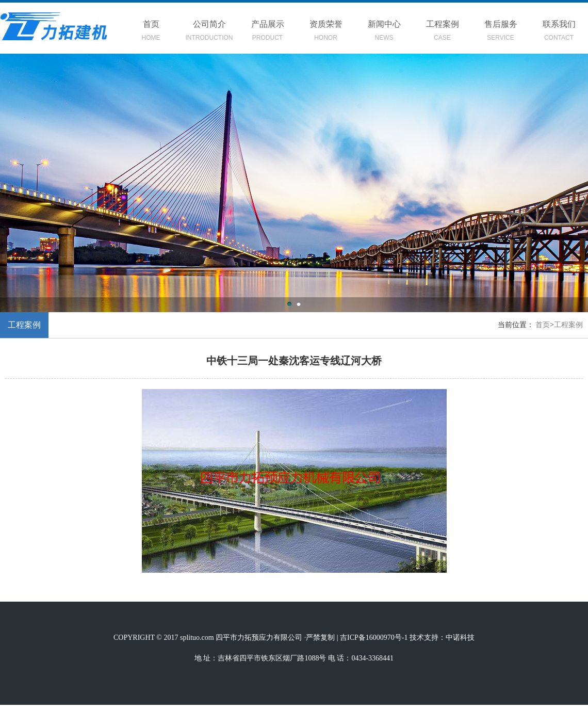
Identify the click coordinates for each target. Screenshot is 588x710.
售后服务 (501, 32)
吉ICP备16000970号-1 (374, 638)
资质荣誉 (326, 32)
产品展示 (267, 32)
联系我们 (559, 32)
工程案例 (442, 32)
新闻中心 (384, 32)
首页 (151, 32)
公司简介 (209, 32)
